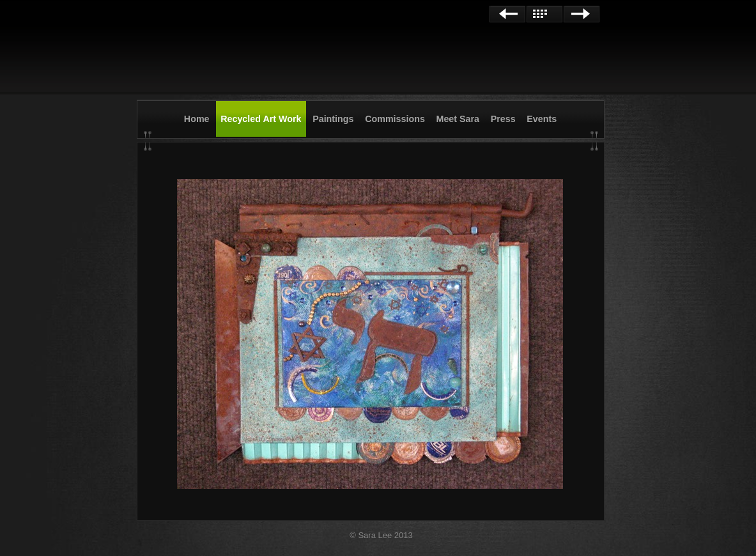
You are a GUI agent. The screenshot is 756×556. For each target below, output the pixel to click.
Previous (507, 14)
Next (582, 14)
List (544, 14)
